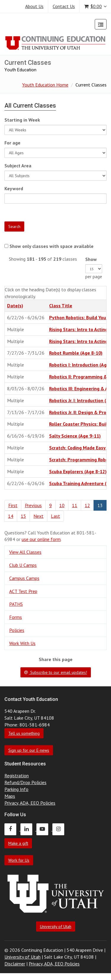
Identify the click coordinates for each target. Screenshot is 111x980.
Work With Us (22, 643)
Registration (17, 775)
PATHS (16, 604)
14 (11, 516)
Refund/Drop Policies (25, 782)
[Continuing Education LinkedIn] (28, 829)
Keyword (14, 188)
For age (12, 143)
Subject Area (18, 166)
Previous (33, 505)
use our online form (41, 539)
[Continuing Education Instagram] (60, 829)
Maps (10, 796)
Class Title (61, 306)
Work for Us (19, 860)
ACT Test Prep (23, 591)
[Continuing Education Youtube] (44, 829)
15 (23, 516)
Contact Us (64, 6)
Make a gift (18, 843)
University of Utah (56, 926)
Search (14, 226)
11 (75, 505)
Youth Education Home (45, 85)
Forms (16, 617)
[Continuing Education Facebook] (12, 829)
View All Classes (25, 552)
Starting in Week (22, 120)
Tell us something (24, 733)
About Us (34, 6)
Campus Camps (24, 578)
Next (38, 516)
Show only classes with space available (52, 246)
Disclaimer (15, 964)
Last (55, 516)
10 (62, 505)
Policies (17, 630)
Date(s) (15, 306)
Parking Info (16, 789)
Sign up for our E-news (29, 750)
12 (87, 505)
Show (91, 259)
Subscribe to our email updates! (56, 672)
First (13, 505)
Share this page (56, 659)
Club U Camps (23, 565)
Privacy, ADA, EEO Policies (30, 803)
